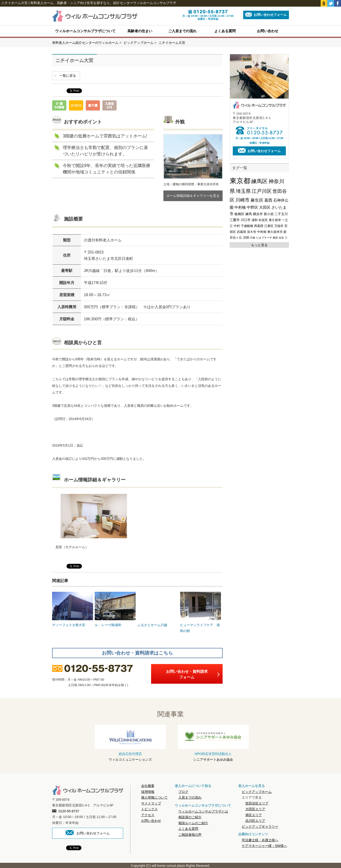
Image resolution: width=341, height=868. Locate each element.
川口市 (246, 220)
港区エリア (254, 814)
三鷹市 (235, 220)
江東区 (269, 226)
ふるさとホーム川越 (158, 609)
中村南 (262, 232)
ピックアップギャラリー (260, 826)
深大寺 (252, 232)
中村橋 (240, 207)
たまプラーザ (264, 238)
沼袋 (246, 237)
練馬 (249, 214)
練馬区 (259, 181)
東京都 (240, 181)
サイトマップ (151, 803)
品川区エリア (255, 820)
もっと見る (259, 245)
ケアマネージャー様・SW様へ (264, 845)
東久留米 (275, 220)
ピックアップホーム (257, 791)
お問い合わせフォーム (266, 15)
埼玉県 (243, 191)
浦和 (255, 220)
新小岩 (269, 214)
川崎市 (242, 200)
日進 (253, 238)
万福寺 (279, 226)
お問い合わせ (268, 31)
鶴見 (275, 238)
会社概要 (148, 785)
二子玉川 (281, 214)
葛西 (268, 200)
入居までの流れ (190, 797)
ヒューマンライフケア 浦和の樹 (200, 612)
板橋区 (239, 214)
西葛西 (259, 226)
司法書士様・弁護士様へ (260, 840)
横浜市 (258, 214)
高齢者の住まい (140, 31)
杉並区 (263, 220)
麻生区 (257, 200)
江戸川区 (262, 191)
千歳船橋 (247, 226)
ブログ (183, 791)
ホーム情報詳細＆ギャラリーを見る (193, 196)
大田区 (265, 207)
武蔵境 (241, 232)
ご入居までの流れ (182, 31)
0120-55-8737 (66, 811)
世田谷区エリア (257, 803)
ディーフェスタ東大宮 (73, 609)
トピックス (149, 809)
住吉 (281, 238)
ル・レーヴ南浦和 (115, 609)
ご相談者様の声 (190, 834)
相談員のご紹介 (190, 817)
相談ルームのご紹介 (193, 822)
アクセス (148, 814)
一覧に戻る (68, 76)
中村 (237, 226)
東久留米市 (275, 232)
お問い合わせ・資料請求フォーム (187, 674)
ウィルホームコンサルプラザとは (203, 811)
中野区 (252, 207)
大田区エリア (255, 809)
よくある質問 (225, 31)
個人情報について (154, 797)
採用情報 (148, 791)
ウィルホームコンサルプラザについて (85, 31)
